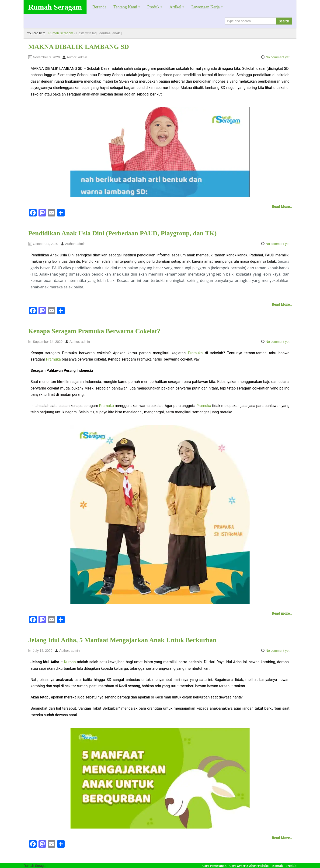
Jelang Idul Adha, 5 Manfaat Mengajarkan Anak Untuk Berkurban (122, 640)
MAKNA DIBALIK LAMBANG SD (79, 47)
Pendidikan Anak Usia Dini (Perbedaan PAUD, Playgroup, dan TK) (122, 233)
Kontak (278, 866)
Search (284, 21)
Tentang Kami (125, 7)
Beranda (99, 7)
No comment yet (278, 57)
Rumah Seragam (55, 7)
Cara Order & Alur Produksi (250, 866)
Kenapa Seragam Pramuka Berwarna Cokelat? (94, 331)
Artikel (175, 7)
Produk (153, 7)
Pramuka (195, 353)
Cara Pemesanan (215, 866)
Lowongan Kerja (205, 7)
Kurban (70, 662)
